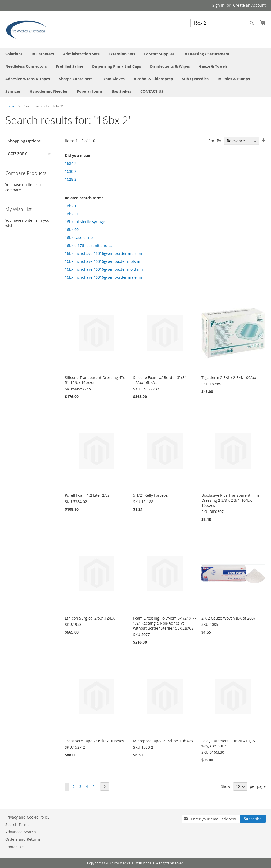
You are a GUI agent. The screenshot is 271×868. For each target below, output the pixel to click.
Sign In (218, 5)
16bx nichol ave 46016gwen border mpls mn (104, 253)
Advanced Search (21, 832)
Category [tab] (17, 154)
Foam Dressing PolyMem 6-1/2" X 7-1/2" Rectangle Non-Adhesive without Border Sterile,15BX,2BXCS (164, 623)
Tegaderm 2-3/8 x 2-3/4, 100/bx (229, 378)
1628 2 (71, 179)
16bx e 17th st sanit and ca (89, 245)
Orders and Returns (23, 839)
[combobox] (223, 23)
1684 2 (71, 163)
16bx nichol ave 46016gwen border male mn (104, 277)
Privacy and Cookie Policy (27, 817)
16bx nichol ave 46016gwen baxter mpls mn (104, 261)
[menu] (135, 73)
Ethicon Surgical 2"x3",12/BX (90, 618)
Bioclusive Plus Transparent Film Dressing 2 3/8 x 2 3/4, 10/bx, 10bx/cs (230, 500)
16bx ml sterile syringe (85, 222)
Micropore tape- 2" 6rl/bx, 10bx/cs (163, 741)
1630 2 (71, 171)
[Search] (252, 23)
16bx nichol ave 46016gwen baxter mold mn (104, 269)
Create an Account (249, 5)
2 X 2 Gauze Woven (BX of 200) (228, 618)
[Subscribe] (253, 819)
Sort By (215, 141)
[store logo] (28, 29)
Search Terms (17, 824)
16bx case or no (79, 238)
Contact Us (15, 847)
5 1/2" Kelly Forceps (150, 495)
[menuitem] (14, 54)
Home (10, 106)
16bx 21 (72, 214)
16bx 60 (72, 230)
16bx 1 (71, 206)
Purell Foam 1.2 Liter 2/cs (87, 495)
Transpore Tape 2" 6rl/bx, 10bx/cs (94, 741)
